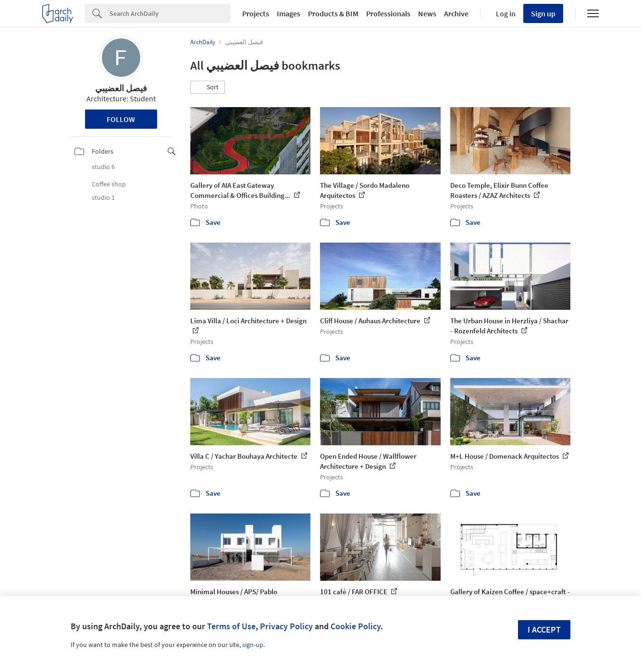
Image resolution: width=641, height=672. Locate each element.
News (427, 13)
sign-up (253, 645)
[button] (208, 87)
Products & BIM (333, 13)
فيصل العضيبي (121, 88)
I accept (544, 629)
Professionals (388, 13)
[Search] (170, 13)
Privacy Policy (286, 626)
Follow (121, 119)
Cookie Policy (356, 626)
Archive (456, 13)
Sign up (543, 13)
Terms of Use (231, 626)
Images (289, 13)
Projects (256, 13)
